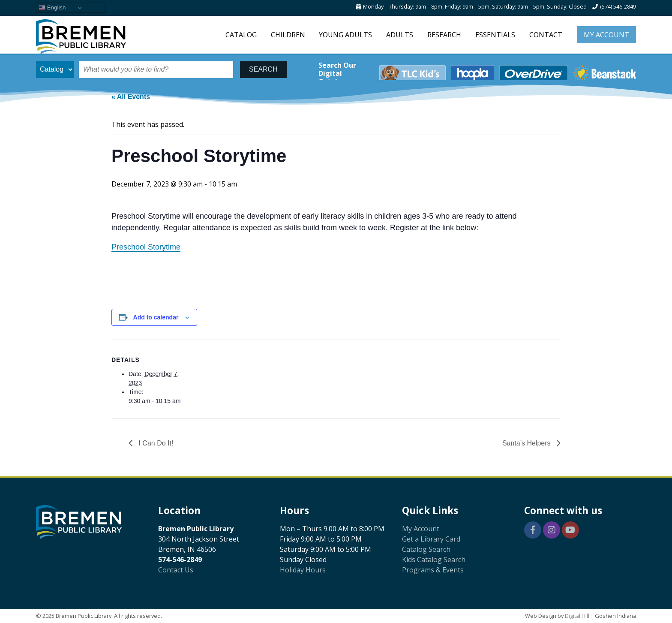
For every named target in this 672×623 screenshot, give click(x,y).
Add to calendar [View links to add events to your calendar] (156, 317)
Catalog (241, 35)
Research (444, 35)
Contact (546, 35)
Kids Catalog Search (434, 560)
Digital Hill (577, 616)
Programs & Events (433, 570)
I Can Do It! (155, 443)
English (52, 8)
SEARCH (263, 69)
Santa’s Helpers (527, 443)
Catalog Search (426, 549)
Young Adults (345, 35)
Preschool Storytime (146, 247)
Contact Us (176, 570)
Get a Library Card (431, 539)
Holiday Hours (303, 570)
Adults (400, 35)
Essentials (495, 35)
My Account (606, 35)
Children (288, 35)
